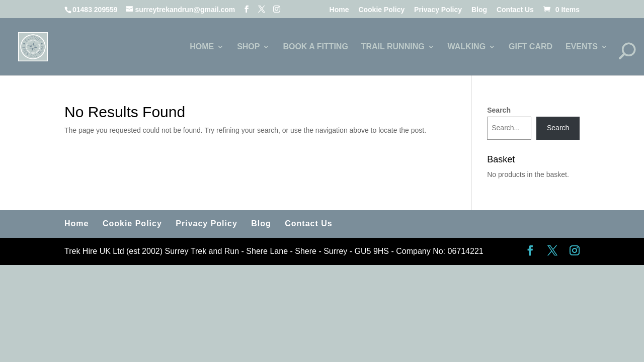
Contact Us (515, 10)
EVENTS (582, 47)
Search (499, 110)
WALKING (467, 47)
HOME (202, 47)
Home (339, 10)
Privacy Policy (438, 10)
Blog (479, 10)
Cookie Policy (381, 10)
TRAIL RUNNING (393, 47)
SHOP (248, 47)
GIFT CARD (531, 47)
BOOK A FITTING (315, 47)
